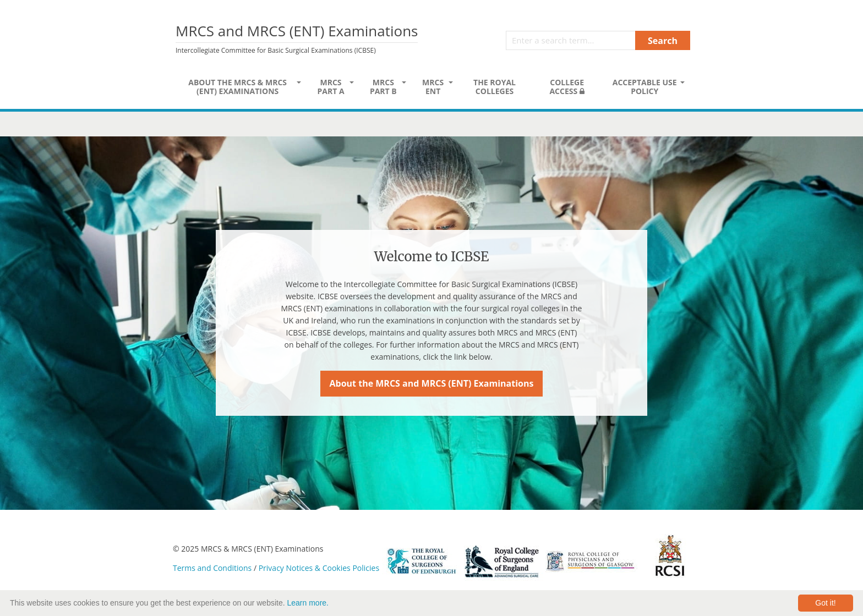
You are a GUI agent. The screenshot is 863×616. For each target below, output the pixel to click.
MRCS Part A (331, 87)
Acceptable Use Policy (645, 87)
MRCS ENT (433, 87)
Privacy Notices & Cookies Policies (319, 568)
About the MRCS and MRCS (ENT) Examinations (432, 383)
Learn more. (308, 603)
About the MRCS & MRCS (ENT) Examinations (237, 87)
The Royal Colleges (495, 87)
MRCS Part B (383, 87)
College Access (567, 87)
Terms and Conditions (212, 568)
